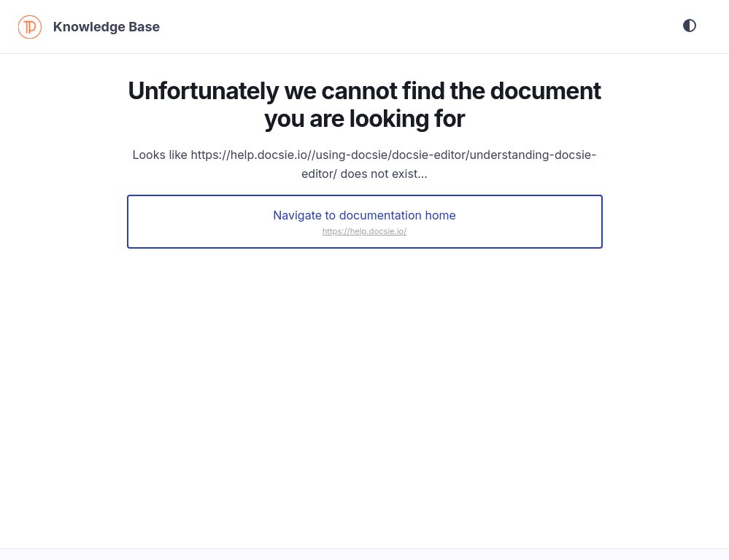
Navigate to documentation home (364, 217)
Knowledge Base (113, 28)
